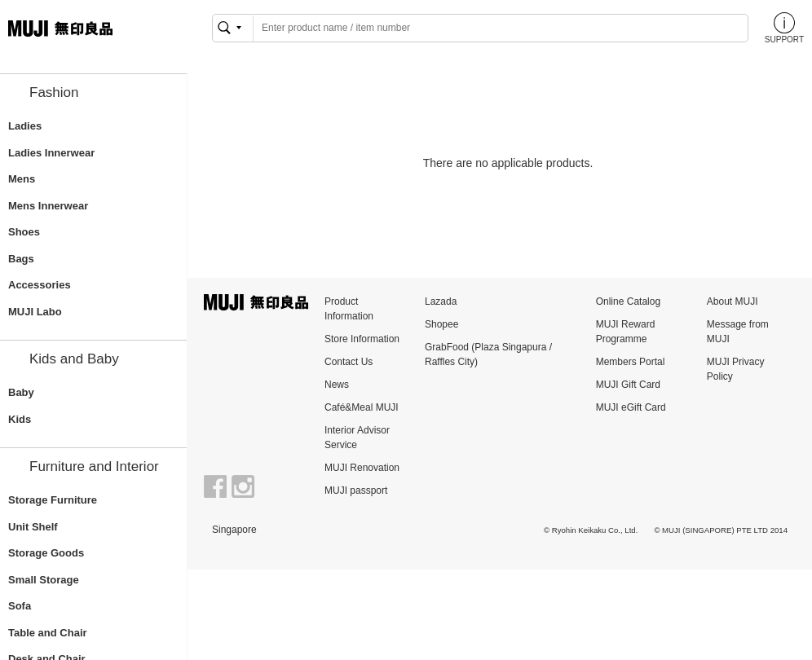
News (337, 385)
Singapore (234, 530)
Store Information (362, 339)
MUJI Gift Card (628, 385)
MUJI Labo (35, 312)
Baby (21, 392)
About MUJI (733, 301)
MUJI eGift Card (631, 407)
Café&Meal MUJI (362, 407)
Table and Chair (48, 633)
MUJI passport (356, 491)
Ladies (25, 126)
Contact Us (349, 362)
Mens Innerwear (48, 206)
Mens (22, 179)
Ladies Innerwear (51, 153)
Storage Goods (46, 553)
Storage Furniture (53, 500)
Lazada (441, 301)
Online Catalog (628, 301)
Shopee (441, 324)
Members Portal (631, 362)
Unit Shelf (33, 527)
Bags (21, 259)
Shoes (24, 232)
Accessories (40, 285)
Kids (20, 419)
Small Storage (44, 580)
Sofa (20, 606)
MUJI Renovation (362, 468)
